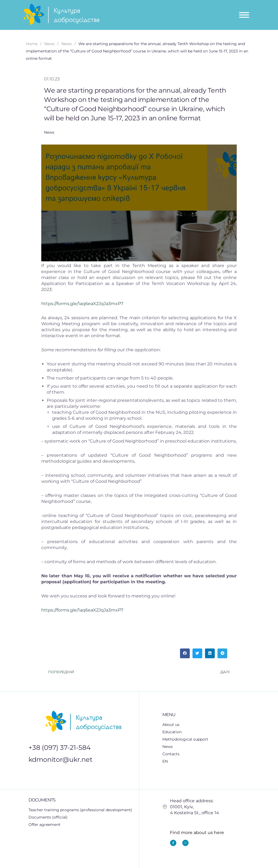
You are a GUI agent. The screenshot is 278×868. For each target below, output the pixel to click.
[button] (185, 653)
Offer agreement (45, 825)
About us (171, 725)
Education (175, 732)
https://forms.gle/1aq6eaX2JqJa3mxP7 (82, 304)
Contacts (171, 754)
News (168, 747)
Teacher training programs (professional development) (80, 810)
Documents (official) (48, 817)
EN (168, 762)
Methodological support (188, 739)
